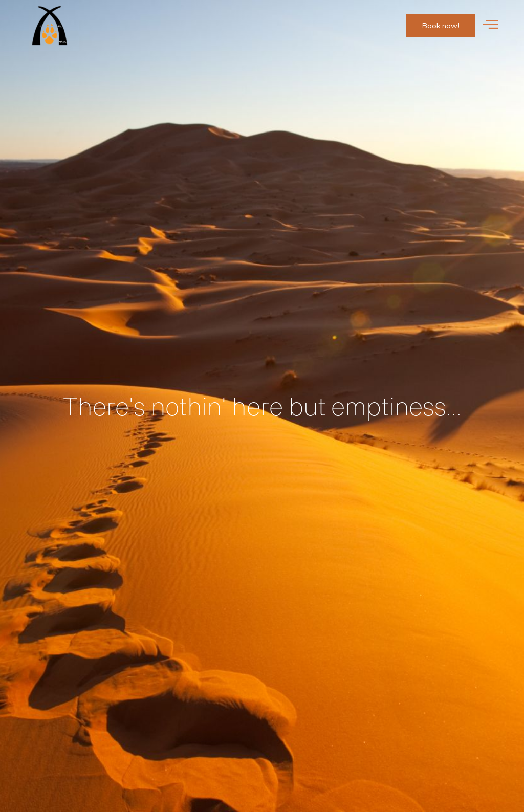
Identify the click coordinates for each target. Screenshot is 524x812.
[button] (441, 26)
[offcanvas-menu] (491, 25)
